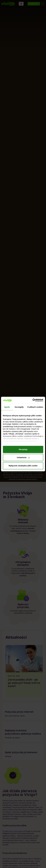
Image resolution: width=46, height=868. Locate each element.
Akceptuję (23, 449)
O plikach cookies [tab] (35, 407)
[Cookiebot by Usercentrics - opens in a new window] (33, 400)
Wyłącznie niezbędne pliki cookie (23, 466)
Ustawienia (23, 457)
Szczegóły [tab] (19, 407)
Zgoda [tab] (7, 407)
